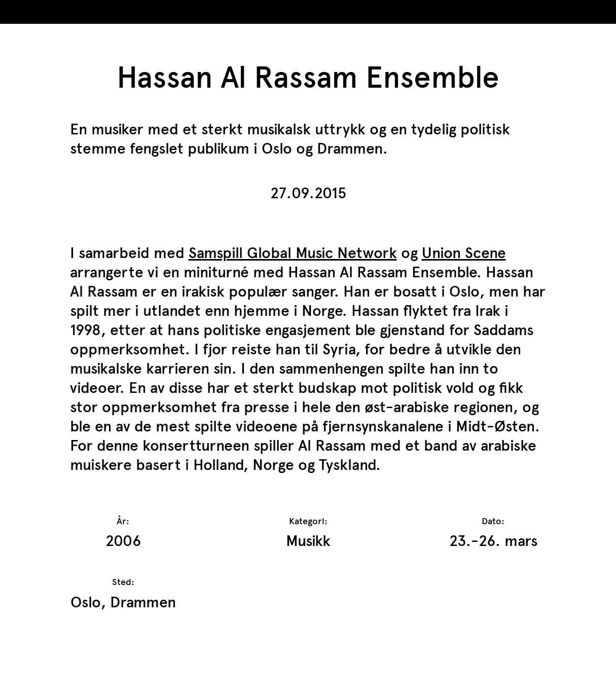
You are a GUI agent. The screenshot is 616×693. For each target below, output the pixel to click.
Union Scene (464, 253)
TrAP (57, 14)
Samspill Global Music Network (293, 253)
